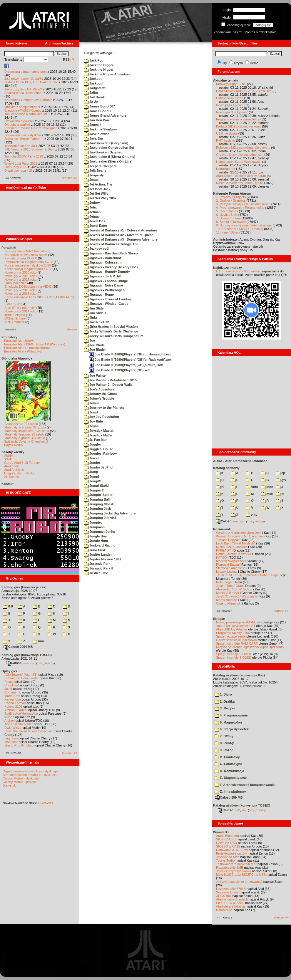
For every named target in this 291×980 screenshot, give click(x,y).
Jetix (90, 207)
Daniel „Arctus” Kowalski (234, 554)
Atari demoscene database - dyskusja (30, 775)
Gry (224, 63)
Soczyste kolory (227, 892)
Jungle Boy (95, 536)
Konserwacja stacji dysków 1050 (28, 265)
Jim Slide (94, 308)
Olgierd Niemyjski (229, 603)
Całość (14, 663)
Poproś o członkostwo (261, 32)
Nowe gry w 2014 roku (20, 311)
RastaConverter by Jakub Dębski (240, 183)
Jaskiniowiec (97, 134)
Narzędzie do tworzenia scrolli (26, 255)
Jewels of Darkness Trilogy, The (111, 244)
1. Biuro (223, 694)
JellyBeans (95, 170)
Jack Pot (93, 60)
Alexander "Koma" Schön (234, 589)
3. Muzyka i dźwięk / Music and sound (243, 204)
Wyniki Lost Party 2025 (21, 163)
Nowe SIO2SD (227, 843)
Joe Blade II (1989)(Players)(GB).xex (119, 370)
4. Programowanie (231, 715)
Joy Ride (93, 421)
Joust (8, 689)
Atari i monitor (14, 322)
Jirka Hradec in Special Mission (111, 327)
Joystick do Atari (228, 857)
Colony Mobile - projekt (19, 782)
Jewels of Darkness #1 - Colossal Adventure (121, 230)
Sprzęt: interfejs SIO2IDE (234, 654)
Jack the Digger (99, 65)
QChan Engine (15, 318)
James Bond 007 (99, 106)
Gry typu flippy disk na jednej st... (240, 155)
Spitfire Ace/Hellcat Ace (21, 714)
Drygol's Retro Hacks (19, 473)
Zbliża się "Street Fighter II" (24, 139)
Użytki (238, 63)
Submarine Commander (22, 678)
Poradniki (9, 248)
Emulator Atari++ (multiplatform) (27, 348)
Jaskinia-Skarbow (100, 129)
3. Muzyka (225, 708)
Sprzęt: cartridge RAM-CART (237, 643)
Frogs (9, 682)
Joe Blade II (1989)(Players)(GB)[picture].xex (126, 365)
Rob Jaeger (224, 582)
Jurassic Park (97, 564)
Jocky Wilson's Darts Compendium (114, 336)
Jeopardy (94, 175)
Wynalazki (221, 832)
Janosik (93, 125)
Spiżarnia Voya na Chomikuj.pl (26, 441)
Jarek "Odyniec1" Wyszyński (236, 596)
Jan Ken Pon (97, 120)
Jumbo (92, 463)
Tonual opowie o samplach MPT (27, 114)
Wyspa (9, 717)
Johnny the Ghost (101, 394)
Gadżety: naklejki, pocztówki (236, 640)
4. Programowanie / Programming (240, 208)
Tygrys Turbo (225, 860)
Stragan (219, 619)
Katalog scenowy (226, 468)
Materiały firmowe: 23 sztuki (24, 434)
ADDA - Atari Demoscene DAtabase (240, 461)
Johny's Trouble (99, 398)
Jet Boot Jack (97, 189)
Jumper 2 (94, 490)
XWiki (8, 459)
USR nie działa (227, 133)
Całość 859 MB (229, 797)
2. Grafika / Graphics (231, 201)
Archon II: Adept (16, 710)
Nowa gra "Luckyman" (232, 112)
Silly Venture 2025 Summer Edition (29, 149)
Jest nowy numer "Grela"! (23, 79)
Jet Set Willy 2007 (100, 198)
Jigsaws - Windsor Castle (106, 304)
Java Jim (94, 138)
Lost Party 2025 (16, 167)
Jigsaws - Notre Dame (103, 285)
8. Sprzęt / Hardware (231, 222)
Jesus (91, 180)
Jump (91, 472)
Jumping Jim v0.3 (100, 518)
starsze (72, 329)
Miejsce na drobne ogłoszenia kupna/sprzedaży (250, 647)
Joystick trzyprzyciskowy (234, 871)
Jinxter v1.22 (97, 322)
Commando (13, 692)
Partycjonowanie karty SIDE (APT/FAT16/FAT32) (39, 297)
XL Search (12, 477)
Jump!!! (93, 481)
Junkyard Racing (100, 545)
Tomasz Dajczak (228, 540)
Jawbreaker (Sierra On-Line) (108, 161)
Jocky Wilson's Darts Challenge (111, 331)
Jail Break (94, 97)
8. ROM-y (224, 743)
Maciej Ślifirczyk (228, 593)
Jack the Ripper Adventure (107, 74)
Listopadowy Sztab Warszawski (239, 162)
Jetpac (92, 216)
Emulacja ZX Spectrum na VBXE (28, 287)
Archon (10, 721)
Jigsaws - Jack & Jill (102, 276)
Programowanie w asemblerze (238, 119)
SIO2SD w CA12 (228, 846)
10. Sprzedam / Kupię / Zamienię (240, 229)
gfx (281, 480)
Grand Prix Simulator (19, 745)
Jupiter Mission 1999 (103, 559)
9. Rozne (224, 750)
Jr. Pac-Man (96, 440)
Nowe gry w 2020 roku (20, 272)
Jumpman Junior (100, 532)
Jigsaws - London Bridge (106, 281)
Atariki (9, 456)
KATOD (221, 557)
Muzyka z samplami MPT (22, 107)
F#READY (224, 550)
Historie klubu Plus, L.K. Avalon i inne (31, 82)
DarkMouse (224, 910)
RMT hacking (226, 140)
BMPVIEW (12, 304)
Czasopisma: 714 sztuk (21, 424)
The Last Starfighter (19, 724)
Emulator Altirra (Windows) (23, 351)
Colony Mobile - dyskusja (21, 778)
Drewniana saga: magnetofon (26, 72)
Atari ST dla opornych (20, 308)
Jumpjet (93, 522)
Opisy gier (9, 671)
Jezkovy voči (97, 249)
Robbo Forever (15, 703)
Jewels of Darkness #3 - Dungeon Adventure (121, 239)
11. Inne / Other (227, 232)
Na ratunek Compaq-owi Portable (28, 100)
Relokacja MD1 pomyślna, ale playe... (243, 148)
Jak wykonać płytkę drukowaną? (239, 882)
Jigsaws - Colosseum (103, 262)
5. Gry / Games (227, 211)
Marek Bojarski (227, 600)
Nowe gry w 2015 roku (20, 294)
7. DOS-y (224, 736)
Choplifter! (12, 685)
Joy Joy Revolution (102, 417)
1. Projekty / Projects (231, 197)
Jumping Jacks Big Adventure (110, 513)
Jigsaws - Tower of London (107, 299)
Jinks (91, 317)
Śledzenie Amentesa (231, 568)
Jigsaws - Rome (99, 294)
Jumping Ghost (99, 504)
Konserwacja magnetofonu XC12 (28, 269)
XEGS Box (224, 896)
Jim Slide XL (96, 313)
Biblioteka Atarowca (17, 358)
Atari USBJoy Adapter (232, 629)
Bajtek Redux (14, 445)
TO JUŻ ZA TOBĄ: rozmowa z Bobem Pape (247, 575)
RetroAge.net (226, 169)
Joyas (91, 426)
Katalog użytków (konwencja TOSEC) (242, 805)
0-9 (8, 606)
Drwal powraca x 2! (18, 170)
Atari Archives (14, 470)
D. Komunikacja (229, 771)
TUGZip (49, 663)
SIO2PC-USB (226, 839)
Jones (91, 403)
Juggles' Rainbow (100, 453)
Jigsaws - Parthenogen (104, 290)
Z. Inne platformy (230, 792)
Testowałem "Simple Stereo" (236, 864)
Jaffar (91, 92)
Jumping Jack (97, 509)
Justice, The (96, 573)
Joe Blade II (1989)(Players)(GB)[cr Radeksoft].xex (130, 360)
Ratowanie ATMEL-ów (232, 850)
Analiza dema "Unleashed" (24, 93)
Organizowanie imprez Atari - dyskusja (30, 771)
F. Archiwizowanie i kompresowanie (245, 785)
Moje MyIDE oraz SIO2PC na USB (241, 875)
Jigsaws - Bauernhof (103, 258)
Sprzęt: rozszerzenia (231, 636)
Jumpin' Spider (98, 495)
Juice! (91, 458)
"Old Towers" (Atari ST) (21, 675)
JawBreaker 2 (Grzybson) (106, 143)
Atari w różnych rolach (232, 899)
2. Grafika (225, 701)
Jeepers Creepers (100, 166)
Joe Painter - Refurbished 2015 (110, 380)
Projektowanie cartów (231, 853)
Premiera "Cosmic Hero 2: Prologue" (31, 128)
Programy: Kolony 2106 (233, 633)
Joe (90, 340)
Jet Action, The (98, 184)
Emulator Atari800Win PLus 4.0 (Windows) (35, 344)
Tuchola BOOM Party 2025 (24, 156)
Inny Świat (12, 738)
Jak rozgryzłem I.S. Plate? (23, 89)
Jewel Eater (96, 226)
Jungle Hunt (96, 541)
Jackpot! (93, 83)
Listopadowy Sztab (230, 98)
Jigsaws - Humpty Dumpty (107, 272)
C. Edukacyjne (228, 764)
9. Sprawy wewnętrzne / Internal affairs (244, 225)
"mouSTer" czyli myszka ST (236, 626)
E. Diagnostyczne (231, 778)
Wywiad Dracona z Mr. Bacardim (239, 536)
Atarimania (12, 466)
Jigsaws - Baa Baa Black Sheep (111, 253)
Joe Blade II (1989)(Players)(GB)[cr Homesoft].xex (130, 354)
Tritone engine (15, 315)
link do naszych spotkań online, (238, 271)
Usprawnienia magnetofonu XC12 (29, 262)
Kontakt (7, 484)
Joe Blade (94, 345)
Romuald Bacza (228, 565)
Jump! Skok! (96, 486)
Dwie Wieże (13, 728)
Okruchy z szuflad (17, 125)
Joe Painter (95, 375)
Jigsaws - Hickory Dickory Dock (111, 267)
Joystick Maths (98, 435)
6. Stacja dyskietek (232, 729)
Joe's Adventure (99, 389)
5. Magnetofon (228, 722)
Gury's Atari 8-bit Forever (22, 463)
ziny (251, 515)
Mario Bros (12, 696)
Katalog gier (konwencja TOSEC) (27, 655)
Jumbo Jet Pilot (99, 467)
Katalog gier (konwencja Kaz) (24, 587)
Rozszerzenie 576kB (231, 889)
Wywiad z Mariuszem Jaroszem (239, 533)
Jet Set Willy (96, 193)
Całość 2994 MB (18, 647)
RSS (68, 59)
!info (252, 487)
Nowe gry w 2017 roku (20, 279)
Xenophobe (13, 699)
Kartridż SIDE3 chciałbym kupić (239, 126)
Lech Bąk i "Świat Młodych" (236, 543)
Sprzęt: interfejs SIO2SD (234, 658)
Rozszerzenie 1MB (230, 868)
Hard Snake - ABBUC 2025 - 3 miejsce (244, 91)
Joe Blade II (96, 350)
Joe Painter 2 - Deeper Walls (108, 385)
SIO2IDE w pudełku (230, 903)
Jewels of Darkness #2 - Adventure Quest (118, 235)
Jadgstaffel (95, 88)
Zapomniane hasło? (228, 32)
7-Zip (40, 663)
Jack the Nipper (99, 69)
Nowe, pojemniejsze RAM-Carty (239, 622)
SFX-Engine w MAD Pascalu (25, 251)
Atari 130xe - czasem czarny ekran (241, 176)
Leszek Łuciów (227, 572)
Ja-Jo (91, 102)
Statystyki (10, 785)
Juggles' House (99, 449)
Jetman (92, 212)
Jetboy (92, 203)
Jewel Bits (95, 221)
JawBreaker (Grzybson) (105, 152)
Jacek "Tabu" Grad (229, 586)
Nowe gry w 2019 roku (20, 276)
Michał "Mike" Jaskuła (232, 547)
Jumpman (94, 527)
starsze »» (70, 178)
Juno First (95, 550)
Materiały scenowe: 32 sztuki (25, 427)
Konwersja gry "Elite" (231, 84)
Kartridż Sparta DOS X (21, 258)
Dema (254, 63)
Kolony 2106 (13, 706)
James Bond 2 (98, 111)
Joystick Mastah (99, 431)
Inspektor (11, 742)
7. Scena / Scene (228, 218)
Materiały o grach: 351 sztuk (25, 438)
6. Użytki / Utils (227, 215)
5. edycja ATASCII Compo (23, 110)
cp (281, 473)
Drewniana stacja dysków (23, 135)
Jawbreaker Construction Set (109, 148)
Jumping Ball (97, 499)
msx (267, 494)
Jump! (92, 476)
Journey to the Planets (104, 408)
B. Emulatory (227, 757)
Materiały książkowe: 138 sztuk (27, 431)
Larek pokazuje (15, 283)
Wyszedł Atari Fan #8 (20, 146)
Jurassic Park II (99, 568)
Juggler (93, 444)
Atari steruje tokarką (230, 906)
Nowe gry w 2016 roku (20, 290)
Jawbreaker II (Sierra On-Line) (110, 157)
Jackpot (93, 79)
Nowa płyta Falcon (229, 105)
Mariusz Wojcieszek (230, 561)
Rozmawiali (222, 529)
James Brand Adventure (105, 115)
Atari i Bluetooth (228, 836)
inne (39, 641)
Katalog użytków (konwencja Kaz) (239, 675)
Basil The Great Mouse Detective (28, 731)
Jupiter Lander (98, 554)
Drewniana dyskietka (19, 121)
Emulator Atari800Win (20, 341)
